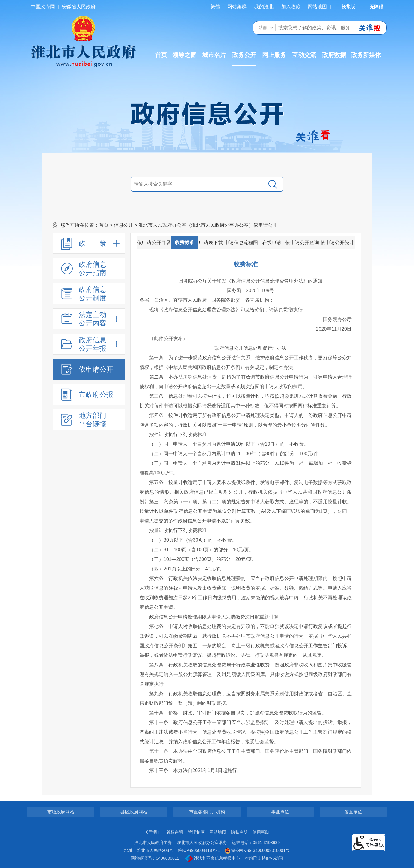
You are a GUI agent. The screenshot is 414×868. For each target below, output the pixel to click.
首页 (161, 55)
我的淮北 (264, 7)
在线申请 (272, 242)
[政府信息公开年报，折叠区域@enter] (89, 344)
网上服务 (274, 55)
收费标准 (185, 242)
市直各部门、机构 (207, 812)
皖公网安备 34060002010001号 (257, 851)
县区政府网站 (134, 812)
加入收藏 (291, 7)
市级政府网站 (61, 812)
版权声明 (175, 832)
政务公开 (244, 59)
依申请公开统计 (337, 242)
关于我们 (153, 832)
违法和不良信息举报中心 (213, 858)
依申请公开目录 (154, 242)
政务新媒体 (366, 55)
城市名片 (214, 55)
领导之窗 (184, 55)
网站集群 (237, 7)
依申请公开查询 (302, 242)
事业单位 (280, 812)
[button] (345, 7)
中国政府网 (43, 7)
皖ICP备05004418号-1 (199, 850)
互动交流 (304, 55)
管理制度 (196, 832)
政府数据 (334, 55)
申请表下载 (211, 242)
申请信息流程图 (241, 242)
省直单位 (353, 812)
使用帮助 (261, 832)
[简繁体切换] (215, 7)
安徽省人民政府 (79, 7)
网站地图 (317, 7)
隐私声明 (239, 832)
